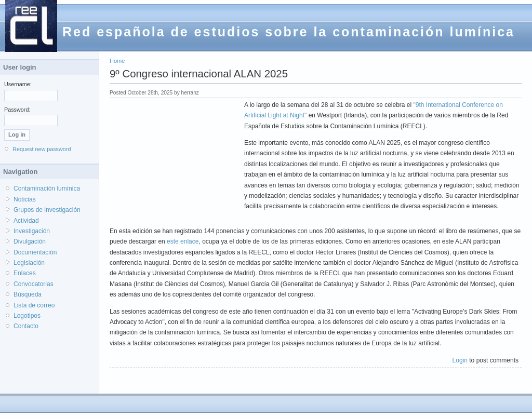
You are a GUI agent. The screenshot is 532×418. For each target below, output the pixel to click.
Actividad (26, 221)
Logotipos (27, 316)
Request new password (42, 149)
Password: (17, 110)
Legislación (29, 263)
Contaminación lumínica (47, 188)
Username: (18, 84)
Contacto (26, 326)
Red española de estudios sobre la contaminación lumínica (289, 32)
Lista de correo (34, 305)
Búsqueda (28, 294)
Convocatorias (34, 284)
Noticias (25, 199)
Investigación (32, 231)
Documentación (35, 252)
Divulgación (30, 241)
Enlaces (25, 273)
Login (460, 360)
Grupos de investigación (47, 210)
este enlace (183, 241)
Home (117, 61)
